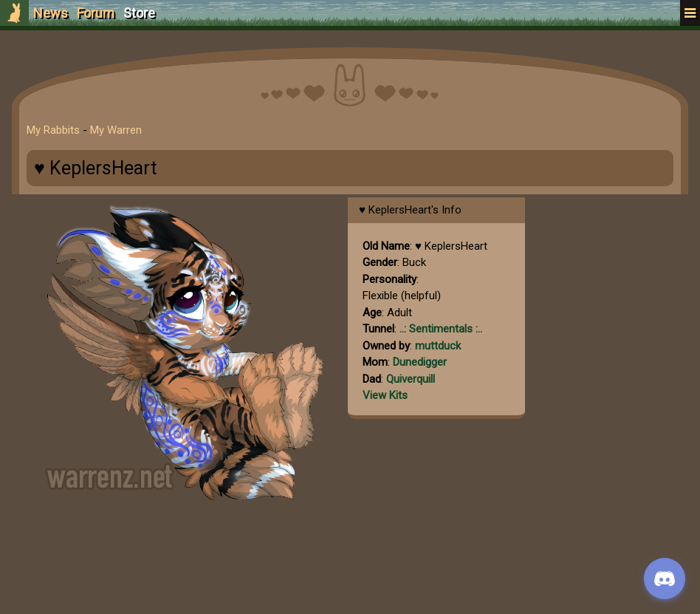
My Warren (116, 130)
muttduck (438, 346)
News (51, 13)
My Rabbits (53, 130)
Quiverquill (411, 379)
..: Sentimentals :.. (441, 329)
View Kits (385, 395)
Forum (96, 13)
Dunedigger (420, 362)
